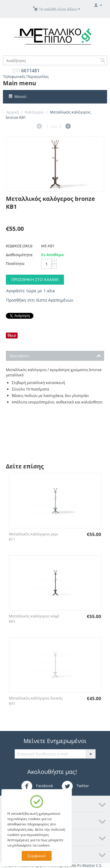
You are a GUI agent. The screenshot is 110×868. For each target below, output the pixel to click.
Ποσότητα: (15, 263)
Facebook (37, 786)
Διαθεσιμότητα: (19, 255)
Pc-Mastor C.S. (90, 865)
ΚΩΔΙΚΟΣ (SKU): (19, 246)
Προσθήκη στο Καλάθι (35, 279)
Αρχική (13, 112)
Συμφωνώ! (37, 856)
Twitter (75, 786)
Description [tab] (55, 355)
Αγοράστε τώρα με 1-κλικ (31, 291)
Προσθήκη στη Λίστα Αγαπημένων (40, 300)
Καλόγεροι (34, 112)
